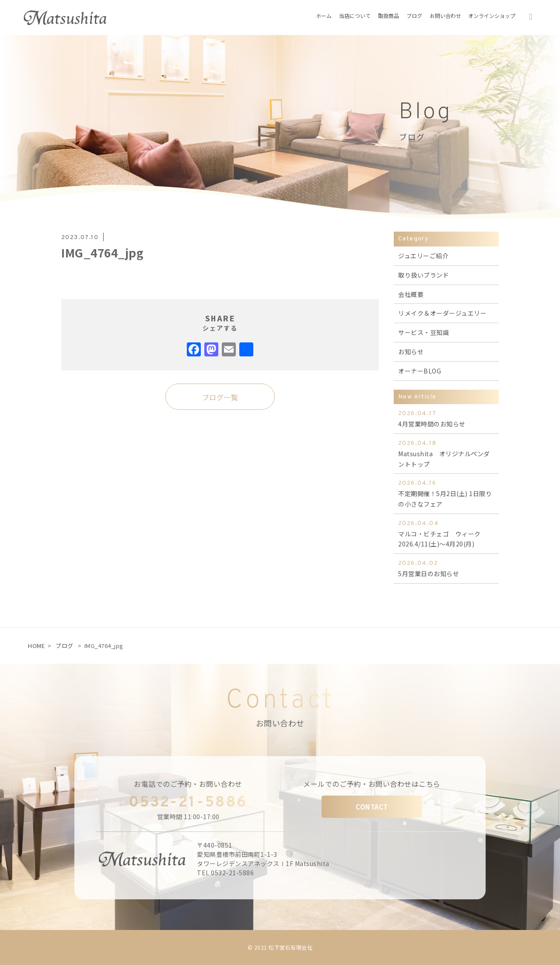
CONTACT (372, 807)
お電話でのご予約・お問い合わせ (188, 784)
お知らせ (411, 352)
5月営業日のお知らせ (446, 568)
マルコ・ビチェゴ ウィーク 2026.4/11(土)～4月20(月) (446, 534)
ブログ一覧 (220, 397)
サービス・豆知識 (423, 332)
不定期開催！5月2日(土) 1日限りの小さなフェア (446, 493)
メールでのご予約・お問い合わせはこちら (372, 784)
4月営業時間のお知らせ (446, 418)
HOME (36, 646)
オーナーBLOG (420, 371)
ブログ (65, 646)
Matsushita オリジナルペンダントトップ (446, 453)
